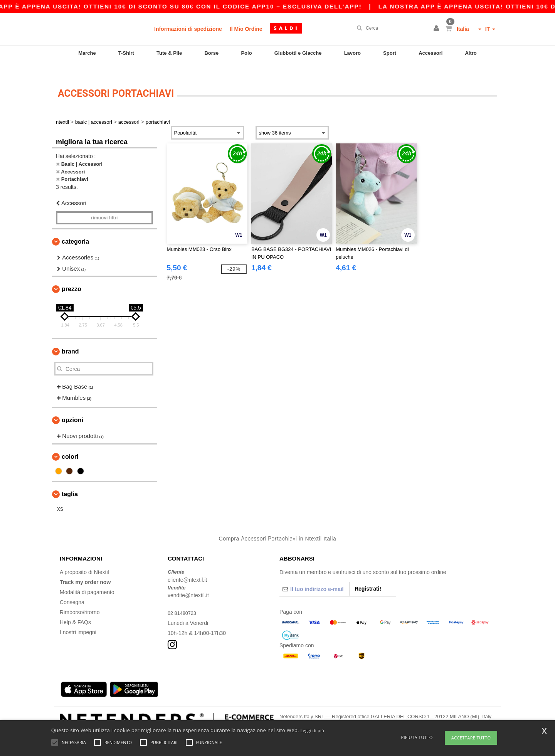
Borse (211, 53)
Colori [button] (70, 445)
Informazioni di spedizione (188, 29)
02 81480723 (183, 602)
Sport (390, 53)
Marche (87, 53)
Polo (246, 53)
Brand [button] (70, 340)
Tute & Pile (169, 53)
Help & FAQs (75, 611)
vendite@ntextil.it (188, 584)
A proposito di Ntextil (84, 561)
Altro (471, 53)
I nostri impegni (78, 621)
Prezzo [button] (71, 278)
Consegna (72, 591)
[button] (437, 29)
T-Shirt (126, 53)
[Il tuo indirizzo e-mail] (314, 578)
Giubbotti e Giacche (298, 53)
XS (60, 498)
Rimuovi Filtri (104, 207)
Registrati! (368, 578)
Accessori (431, 53)
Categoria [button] (75, 230)
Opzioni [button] (72, 409)
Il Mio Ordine (246, 29)
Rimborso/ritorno (80, 601)
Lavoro (352, 53)
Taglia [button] (70, 482)
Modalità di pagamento (87, 581)
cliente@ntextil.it (187, 568)
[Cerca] (391, 28)
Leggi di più (312, 730)
